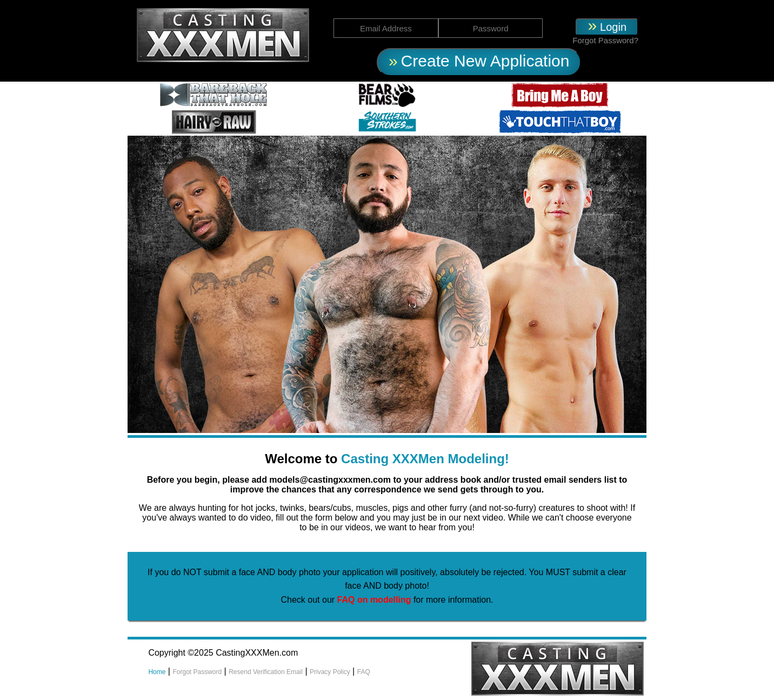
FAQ (364, 672)
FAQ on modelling (375, 600)
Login (613, 27)
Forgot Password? (605, 40)
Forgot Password (197, 672)
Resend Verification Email (266, 672)
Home (157, 672)
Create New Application (485, 61)
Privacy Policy (330, 672)
